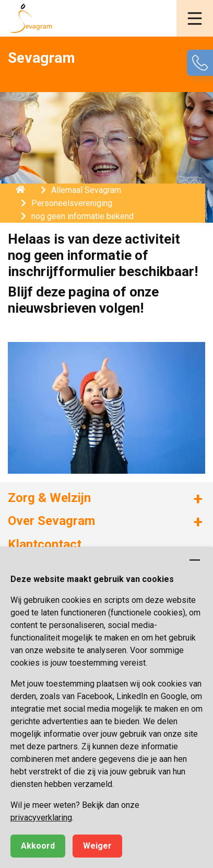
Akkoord (38, 846)
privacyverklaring (41, 818)
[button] (195, 18)
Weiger (97, 846)
